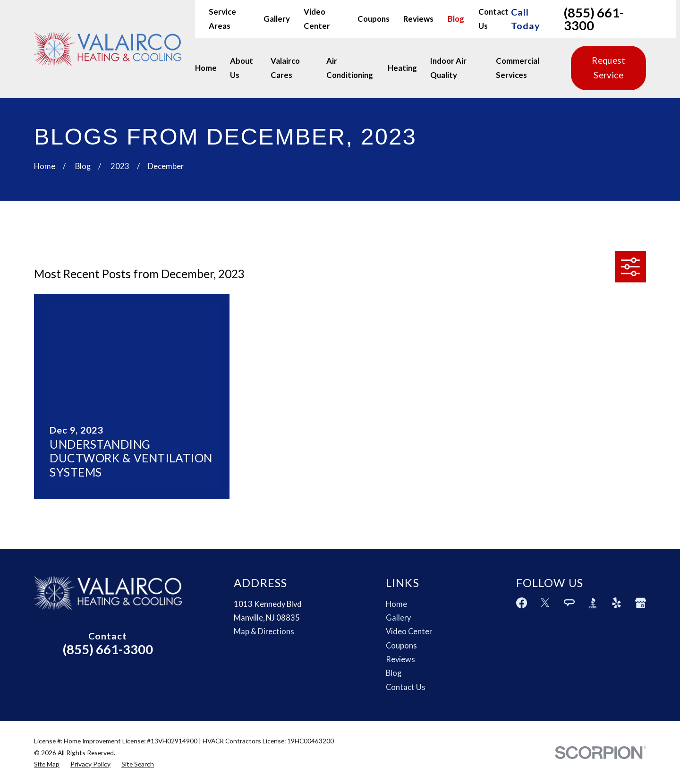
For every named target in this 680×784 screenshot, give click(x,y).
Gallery (277, 19)
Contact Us (406, 687)
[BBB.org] (593, 603)
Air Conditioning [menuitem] (350, 68)
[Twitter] (545, 603)
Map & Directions (264, 631)
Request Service (608, 68)
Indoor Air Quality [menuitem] (448, 68)
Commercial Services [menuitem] (518, 68)
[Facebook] (522, 603)
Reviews (418, 19)
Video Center (409, 631)
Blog (456, 19)
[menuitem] (47, 764)
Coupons (374, 19)
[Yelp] (616, 603)
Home (396, 604)
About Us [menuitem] (242, 68)
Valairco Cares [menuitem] (285, 68)
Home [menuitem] (206, 68)
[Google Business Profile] (641, 603)
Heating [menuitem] (402, 68)
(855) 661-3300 (594, 19)
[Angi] (569, 603)
